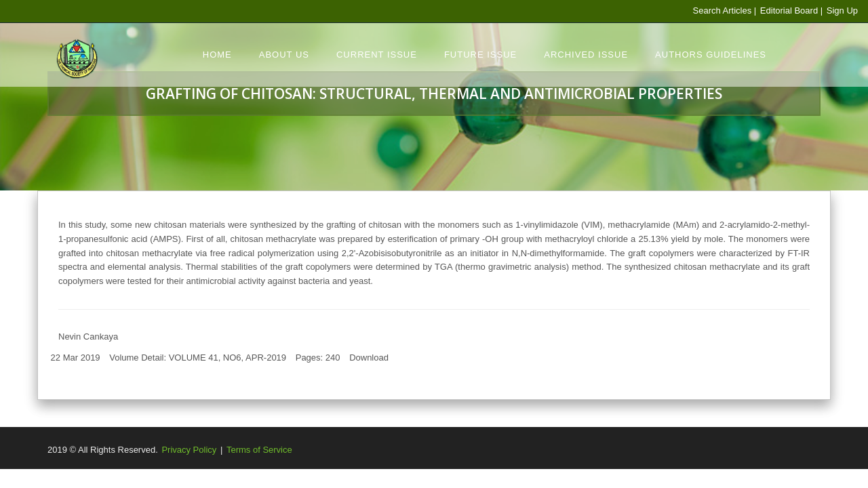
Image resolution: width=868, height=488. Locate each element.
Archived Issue (586, 55)
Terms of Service (259, 450)
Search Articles (722, 11)
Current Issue (377, 55)
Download (369, 358)
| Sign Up (839, 11)
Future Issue (480, 55)
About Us (284, 55)
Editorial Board (788, 11)
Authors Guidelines (711, 55)
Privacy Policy (189, 450)
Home (217, 55)
